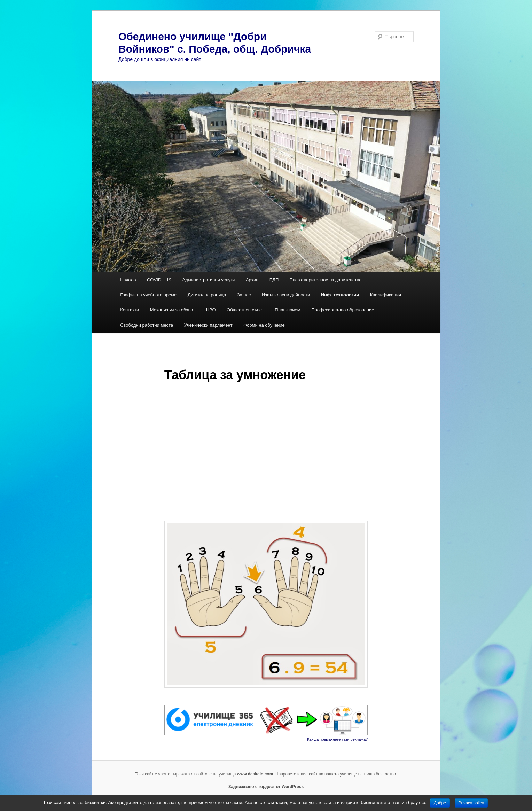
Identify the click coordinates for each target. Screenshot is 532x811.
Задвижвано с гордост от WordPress (266, 787)
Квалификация (386, 295)
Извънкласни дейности (286, 295)
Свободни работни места (147, 325)
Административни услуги (209, 280)
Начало (128, 280)
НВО (211, 310)
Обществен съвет (245, 310)
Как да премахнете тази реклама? (337, 739)
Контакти (130, 310)
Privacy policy (471, 803)
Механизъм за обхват (173, 310)
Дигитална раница (207, 295)
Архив (252, 280)
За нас (244, 295)
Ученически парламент (208, 325)
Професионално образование (343, 310)
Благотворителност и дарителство (326, 280)
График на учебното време (148, 295)
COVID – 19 (159, 280)
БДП (274, 280)
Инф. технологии (340, 295)
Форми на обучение (264, 325)
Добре (440, 803)
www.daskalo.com (255, 774)
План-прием (287, 310)
